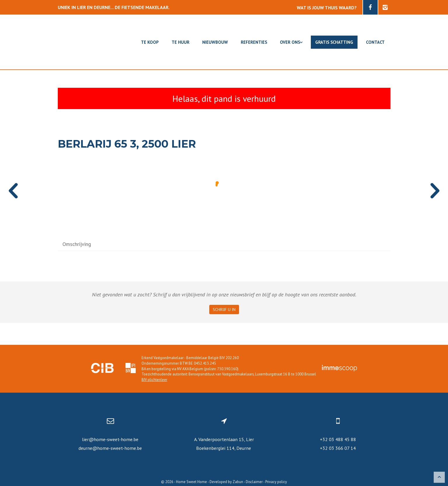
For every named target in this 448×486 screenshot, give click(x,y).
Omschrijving (77, 244)
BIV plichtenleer (154, 380)
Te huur (181, 42)
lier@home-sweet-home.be (110, 439)
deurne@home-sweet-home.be (110, 448)
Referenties (254, 42)
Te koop (150, 42)
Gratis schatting (334, 42)
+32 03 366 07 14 (338, 448)
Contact (375, 42)
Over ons (291, 42)
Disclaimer (254, 482)
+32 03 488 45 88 (338, 439)
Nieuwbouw (215, 42)
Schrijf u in (224, 310)
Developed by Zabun (226, 482)
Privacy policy (276, 482)
